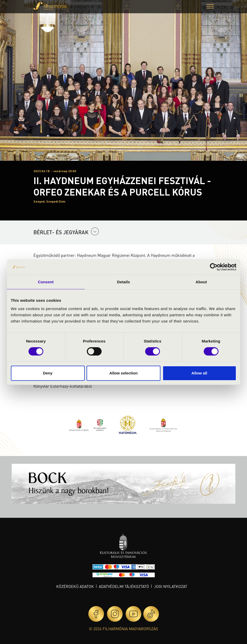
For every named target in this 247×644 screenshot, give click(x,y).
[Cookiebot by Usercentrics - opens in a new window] (214, 267)
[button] (210, 7)
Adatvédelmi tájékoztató (124, 586)
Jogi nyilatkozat (171, 586)
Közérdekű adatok (75, 586)
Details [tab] (124, 282)
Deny (48, 373)
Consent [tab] (46, 282)
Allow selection (123, 373)
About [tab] (201, 282)
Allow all (199, 373)
